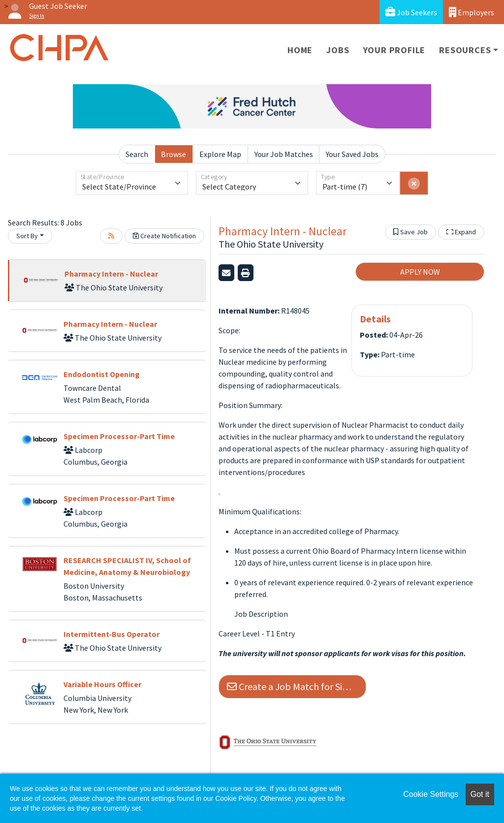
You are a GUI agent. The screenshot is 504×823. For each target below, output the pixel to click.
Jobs (338, 50)
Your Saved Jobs (352, 154)
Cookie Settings (431, 794)
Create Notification (164, 236)
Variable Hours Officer (102, 684)
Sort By (27, 236)
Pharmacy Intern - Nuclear (111, 274)
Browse (173, 154)
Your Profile (394, 50)
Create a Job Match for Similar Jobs (297, 686)
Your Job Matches (284, 154)
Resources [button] (465, 50)
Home (300, 50)
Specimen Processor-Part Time (119, 436)
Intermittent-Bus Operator (111, 634)
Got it (480, 794)
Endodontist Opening (102, 374)
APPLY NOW (420, 272)
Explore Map (220, 154)
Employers (472, 12)
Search (137, 154)
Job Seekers (411, 12)
